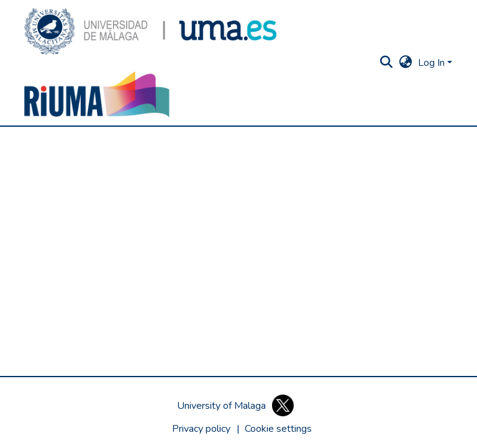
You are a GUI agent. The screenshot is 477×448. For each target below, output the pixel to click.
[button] (150, 31)
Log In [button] (433, 63)
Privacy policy (201, 429)
